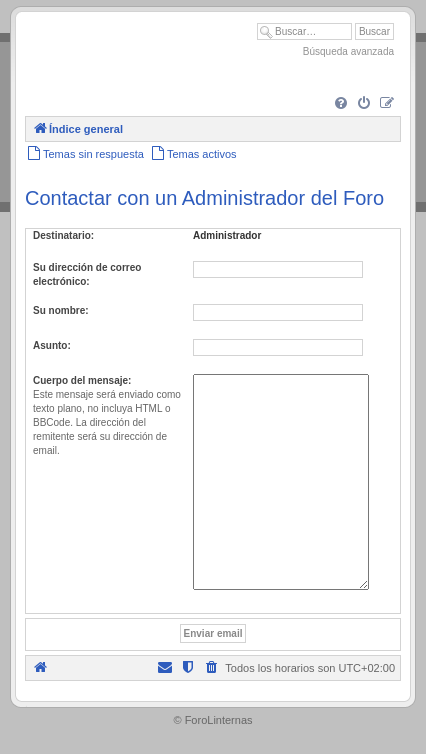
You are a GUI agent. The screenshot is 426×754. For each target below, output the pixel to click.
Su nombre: (61, 310)
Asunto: (52, 345)
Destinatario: (63, 235)
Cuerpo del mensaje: (82, 380)
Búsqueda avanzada (348, 51)
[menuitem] (341, 104)
